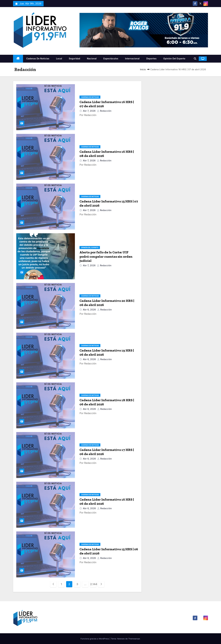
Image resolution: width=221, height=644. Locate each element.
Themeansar (134, 639)
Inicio (143, 69)
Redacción (104, 111)
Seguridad (74, 59)
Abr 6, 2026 (90, 310)
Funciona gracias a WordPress (95, 639)
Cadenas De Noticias (38, 59)
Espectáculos (111, 59)
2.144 (93, 584)
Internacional (132, 59)
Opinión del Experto (174, 59)
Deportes (151, 59)
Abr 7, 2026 (90, 111)
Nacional (92, 59)
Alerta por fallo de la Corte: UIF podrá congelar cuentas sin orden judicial (106, 256)
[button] (195, 59)
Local (59, 59)
